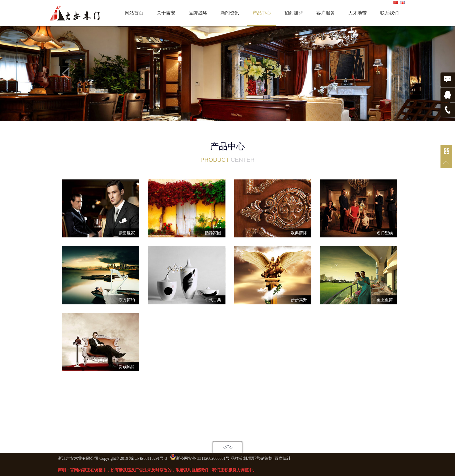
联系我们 (389, 13)
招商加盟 (294, 13)
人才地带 (358, 13)
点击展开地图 (228, 447)
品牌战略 (198, 13)
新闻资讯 (230, 13)
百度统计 (283, 458)
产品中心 (262, 13)
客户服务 (326, 13)
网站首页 (134, 13)
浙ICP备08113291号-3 (148, 458)
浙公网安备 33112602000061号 (203, 458)
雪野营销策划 (260, 458)
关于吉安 (166, 13)
